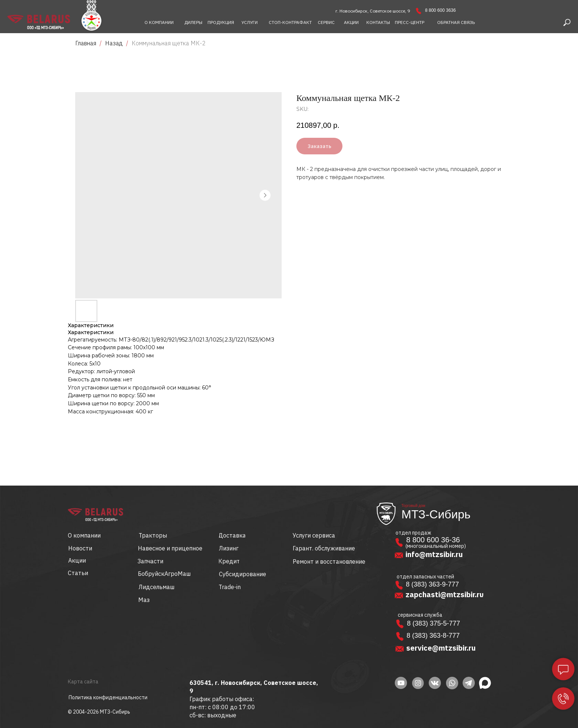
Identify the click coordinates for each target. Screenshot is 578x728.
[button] (456, 22)
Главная (86, 43)
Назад (115, 43)
